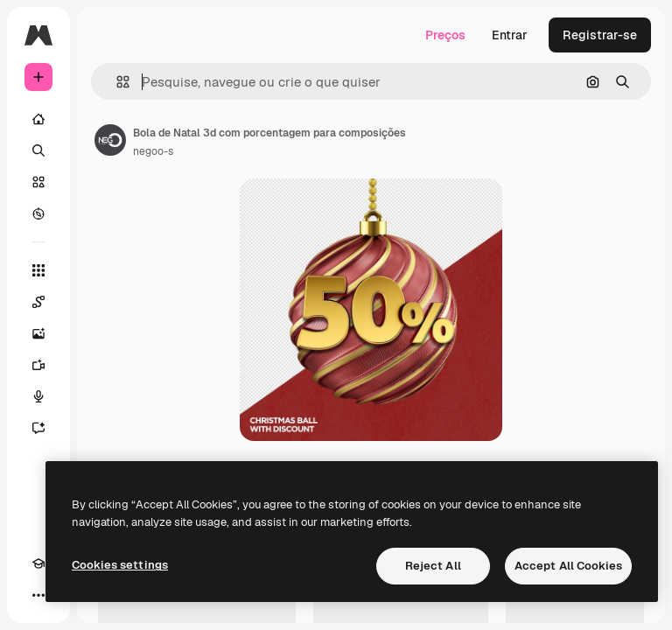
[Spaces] (38, 302)
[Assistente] (38, 428)
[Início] (38, 119)
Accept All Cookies (568, 566)
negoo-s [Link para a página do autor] (153, 151)
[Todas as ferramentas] (38, 270)
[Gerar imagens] (38, 333)
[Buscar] (38, 150)
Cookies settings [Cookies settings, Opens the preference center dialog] (120, 565)
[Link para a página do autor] (110, 140)
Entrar (510, 35)
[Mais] (38, 595)
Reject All (433, 566)
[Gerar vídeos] (38, 365)
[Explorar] (38, 213)
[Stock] (38, 182)
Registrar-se (600, 35)
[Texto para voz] (38, 396)
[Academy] (38, 563)
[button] (116, 82)
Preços (445, 35)
